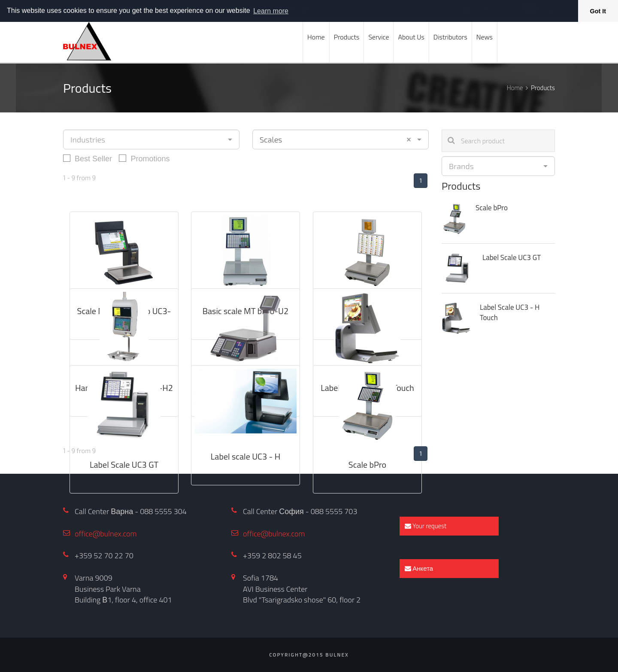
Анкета (419, 568)
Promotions (144, 158)
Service (379, 37)
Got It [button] (598, 11)
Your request (426, 526)
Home (316, 37)
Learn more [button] (271, 11)
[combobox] (151, 139)
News (485, 37)
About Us (411, 37)
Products (347, 37)
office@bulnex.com (106, 534)
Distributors (450, 37)
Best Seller (88, 158)
